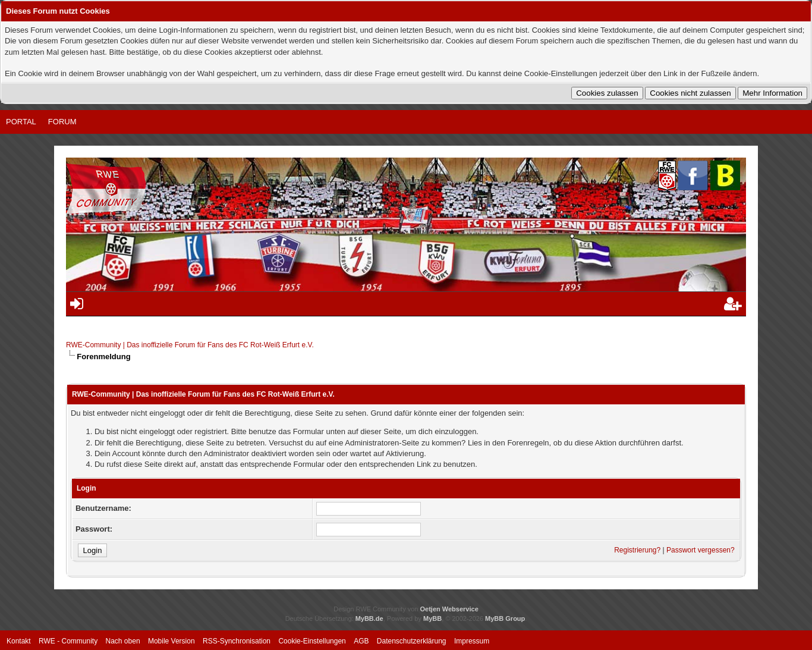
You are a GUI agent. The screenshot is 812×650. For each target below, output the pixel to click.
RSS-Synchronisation (237, 641)
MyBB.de (369, 618)
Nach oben (123, 641)
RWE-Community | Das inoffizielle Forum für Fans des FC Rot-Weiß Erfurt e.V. (190, 345)
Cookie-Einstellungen (312, 641)
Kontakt (19, 641)
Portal (21, 122)
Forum (62, 122)
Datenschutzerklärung (412, 641)
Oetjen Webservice (449, 609)
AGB (361, 641)
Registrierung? (637, 550)
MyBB (432, 618)
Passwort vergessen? (701, 550)
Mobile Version (171, 641)
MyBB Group (505, 618)
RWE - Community (68, 641)
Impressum (472, 641)
